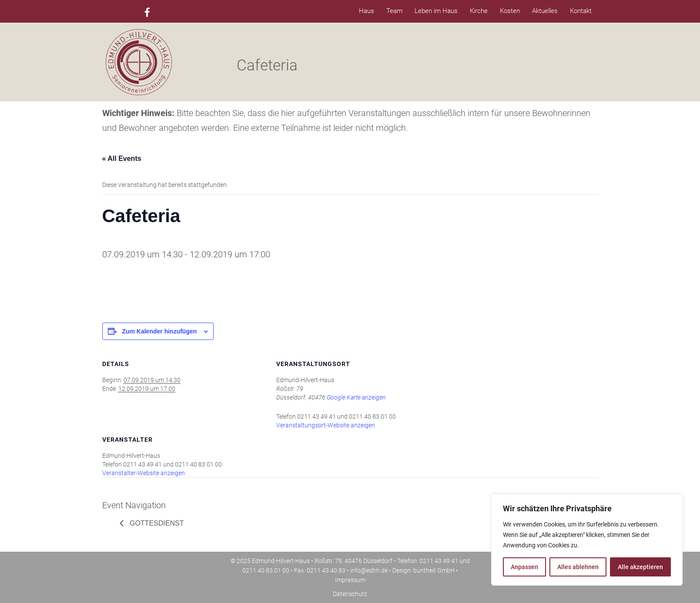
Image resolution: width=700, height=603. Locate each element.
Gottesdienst (156, 523)
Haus (367, 11)
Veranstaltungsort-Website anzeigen (326, 425)
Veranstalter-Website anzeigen (144, 473)
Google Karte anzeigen (356, 397)
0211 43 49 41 (439, 561)
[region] (587, 540)
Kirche (479, 11)
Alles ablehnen (578, 567)
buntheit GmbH (434, 570)
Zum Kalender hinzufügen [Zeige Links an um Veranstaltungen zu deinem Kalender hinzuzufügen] (159, 331)
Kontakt (581, 11)
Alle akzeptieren (640, 567)
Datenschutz (350, 594)
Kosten (510, 11)
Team (394, 11)
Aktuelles (545, 11)
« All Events (122, 158)
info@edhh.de (369, 570)
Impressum (350, 580)
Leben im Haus (436, 11)
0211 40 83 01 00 (266, 570)
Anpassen (524, 567)
